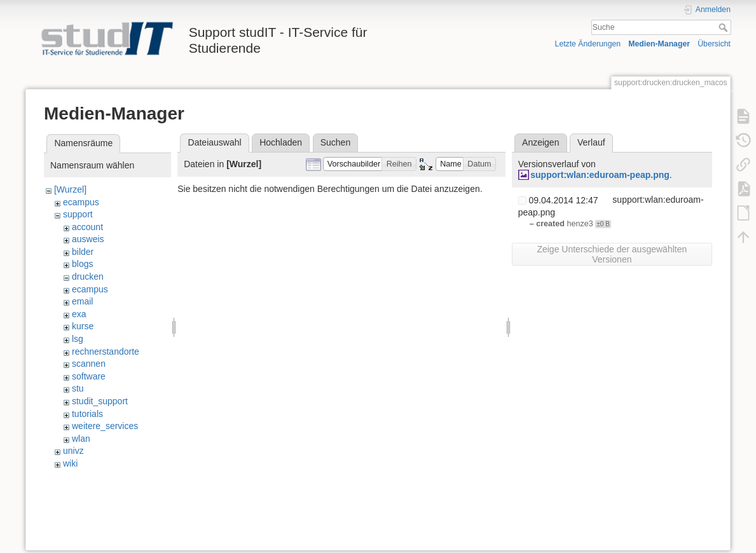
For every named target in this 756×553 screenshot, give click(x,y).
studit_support (100, 401)
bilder (83, 252)
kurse (83, 326)
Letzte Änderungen (588, 44)
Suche (725, 27)
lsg (78, 339)
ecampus (81, 202)
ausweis (88, 239)
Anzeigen (540, 142)
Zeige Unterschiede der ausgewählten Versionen (612, 254)
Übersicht (714, 44)
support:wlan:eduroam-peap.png (600, 175)
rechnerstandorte (106, 352)
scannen (89, 364)
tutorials (87, 414)
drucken (88, 276)
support (78, 214)
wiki (70, 463)
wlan (81, 439)
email (82, 301)
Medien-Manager (659, 44)
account (87, 227)
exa (79, 314)
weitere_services (105, 426)
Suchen (335, 142)
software (89, 376)
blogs (82, 264)
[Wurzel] (70, 189)
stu (78, 388)
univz (73, 451)
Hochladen (281, 142)
